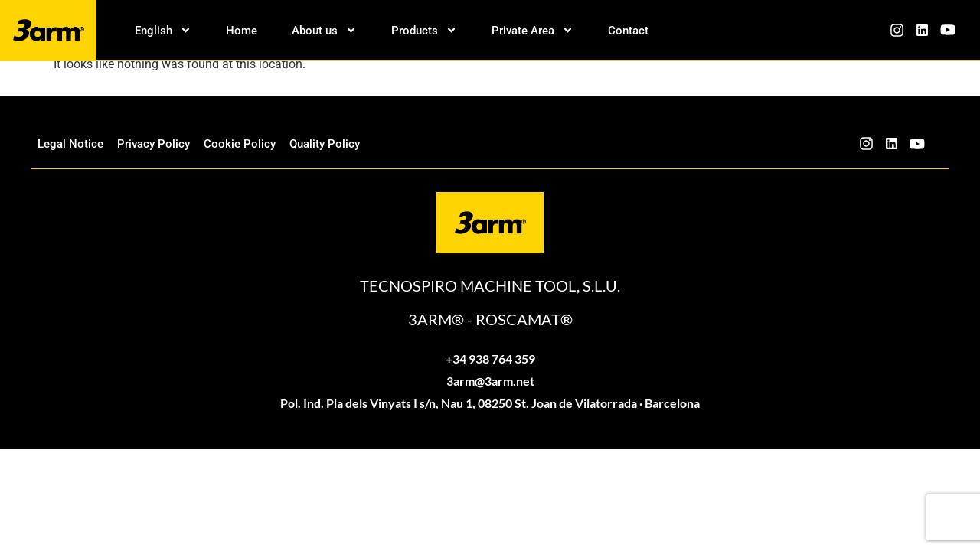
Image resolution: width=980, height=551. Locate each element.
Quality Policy (325, 144)
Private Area (532, 31)
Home (242, 31)
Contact (628, 31)
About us (324, 31)
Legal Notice (70, 144)
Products (424, 31)
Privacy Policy (154, 144)
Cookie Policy (240, 144)
